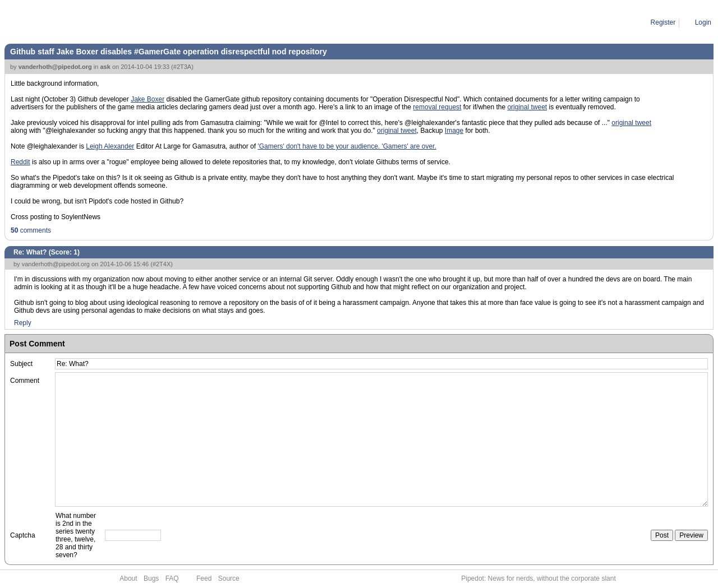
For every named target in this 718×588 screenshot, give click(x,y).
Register (663, 22)
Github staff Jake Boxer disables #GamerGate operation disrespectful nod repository (169, 52)
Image (454, 131)
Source (229, 578)
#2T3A (182, 67)
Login (703, 22)
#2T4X (162, 264)
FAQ (172, 578)
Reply (23, 323)
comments (31, 230)
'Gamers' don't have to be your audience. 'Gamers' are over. (347, 146)
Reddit (20, 162)
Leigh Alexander (110, 146)
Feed (204, 578)
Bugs (151, 578)
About (128, 578)
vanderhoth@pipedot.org (55, 67)
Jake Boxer (148, 99)
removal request (437, 107)
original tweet (527, 107)
